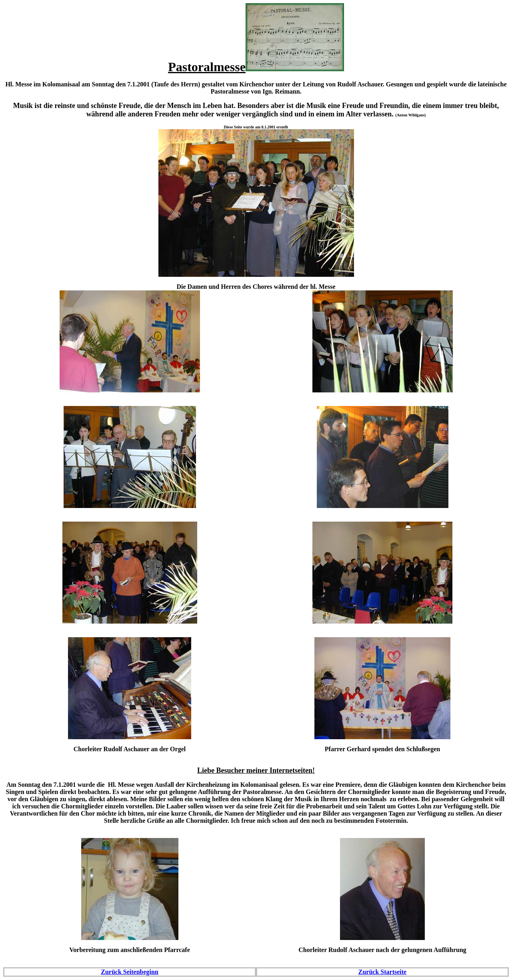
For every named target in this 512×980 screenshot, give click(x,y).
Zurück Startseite (382, 972)
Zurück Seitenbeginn (130, 972)
